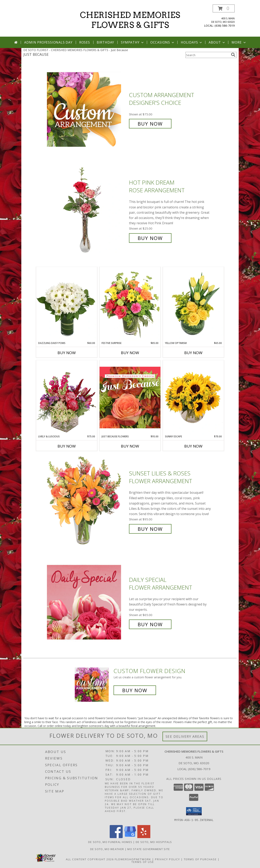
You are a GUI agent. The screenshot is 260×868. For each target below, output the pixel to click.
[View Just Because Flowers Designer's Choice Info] (130, 397)
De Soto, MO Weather (107, 849)
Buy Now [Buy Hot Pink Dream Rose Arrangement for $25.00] (150, 238)
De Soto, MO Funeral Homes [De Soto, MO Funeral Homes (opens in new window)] (110, 842)
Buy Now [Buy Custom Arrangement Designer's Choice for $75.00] (150, 124)
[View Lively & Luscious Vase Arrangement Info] (67, 397)
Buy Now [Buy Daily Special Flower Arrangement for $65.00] (150, 624)
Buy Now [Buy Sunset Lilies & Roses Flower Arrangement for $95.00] (150, 529)
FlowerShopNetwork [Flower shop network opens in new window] (133, 859)
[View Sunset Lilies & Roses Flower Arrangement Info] (87, 501)
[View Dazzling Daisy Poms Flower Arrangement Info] (67, 304)
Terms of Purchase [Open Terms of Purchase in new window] (200, 859)
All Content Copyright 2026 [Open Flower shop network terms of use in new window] (90, 859)
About (217, 42)
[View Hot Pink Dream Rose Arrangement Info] (87, 210)
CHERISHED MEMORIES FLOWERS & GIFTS (130, 20)
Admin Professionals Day (48, 42)
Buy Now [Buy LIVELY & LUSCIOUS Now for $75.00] (67, 446)
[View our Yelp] (144, 837)
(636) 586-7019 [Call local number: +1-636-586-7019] (225, 26)
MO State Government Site (149, 849)
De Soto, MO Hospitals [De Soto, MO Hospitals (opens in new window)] (154, 842)
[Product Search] (207, 55)
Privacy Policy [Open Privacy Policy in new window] (167, 859)
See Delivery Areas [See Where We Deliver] (185, 736)
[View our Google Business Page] (130, 837)
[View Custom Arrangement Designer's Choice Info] (87, 109)
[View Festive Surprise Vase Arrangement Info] (130, 304)
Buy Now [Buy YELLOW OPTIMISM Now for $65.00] (193, 353)
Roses (85, 42)
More (239, 42)
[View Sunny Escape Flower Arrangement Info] (193, 397)
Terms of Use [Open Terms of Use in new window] (143, 862)
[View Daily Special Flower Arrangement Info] (87, 602)
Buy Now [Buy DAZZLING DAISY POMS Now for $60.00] (67, 353)
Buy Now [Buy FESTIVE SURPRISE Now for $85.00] (130, 353)
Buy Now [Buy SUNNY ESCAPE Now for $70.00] (193, 446)
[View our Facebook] (116, 837)
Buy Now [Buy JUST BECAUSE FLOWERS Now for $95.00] (130, 446)
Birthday (105, 42)
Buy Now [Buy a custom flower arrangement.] (135, 690)
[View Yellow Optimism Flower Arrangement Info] (193, 304)
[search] (233, 55)
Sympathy (133, 42)
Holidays (192, 42)
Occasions (163, 42)
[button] (224, 8)
